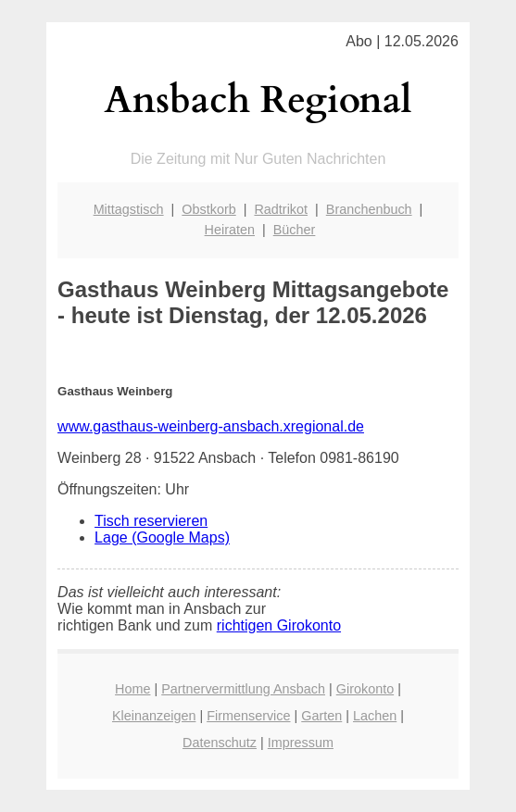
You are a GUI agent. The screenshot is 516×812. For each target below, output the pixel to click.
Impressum (301, 743)
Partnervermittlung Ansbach (243, 689)
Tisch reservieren (151, 521)
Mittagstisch (129, 209)
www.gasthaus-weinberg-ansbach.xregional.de (211, 426)
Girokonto (365, 689)
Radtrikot (281, 209)
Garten (321, 716)
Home (132, 689)
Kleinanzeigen (154, 716)
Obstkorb (208, 209)
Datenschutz (220, 743)
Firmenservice (248, 716)
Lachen (375, 716)
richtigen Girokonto (279, 625)
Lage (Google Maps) (162, 537)
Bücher (295, 230)
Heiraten (230, 230)
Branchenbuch (369, 209)
